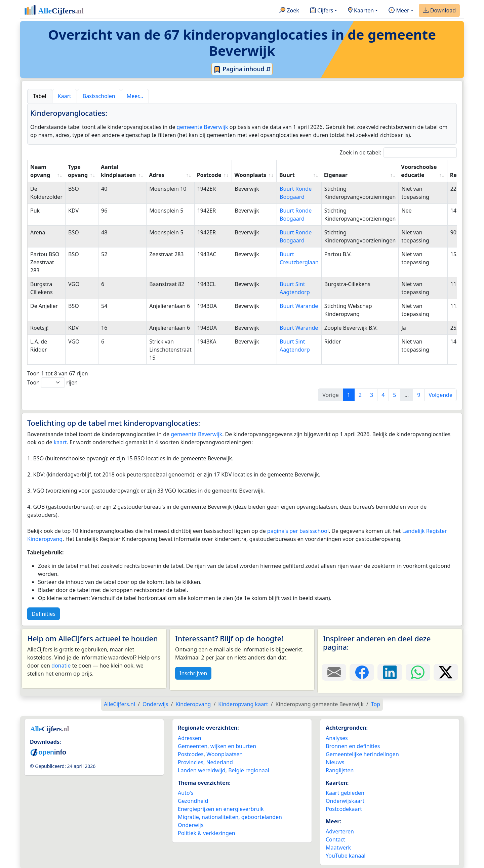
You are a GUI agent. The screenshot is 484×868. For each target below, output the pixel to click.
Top (376, 704)
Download (439, 11)
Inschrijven (193, 673)
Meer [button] (399, 11)
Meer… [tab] (135, 96)
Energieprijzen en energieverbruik (221, 809)
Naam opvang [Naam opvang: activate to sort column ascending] (40, 171)
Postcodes (191, 754)
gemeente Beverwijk (203, 127)
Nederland (219, 762)
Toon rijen (52, 383)
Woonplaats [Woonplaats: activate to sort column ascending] (251, 175)
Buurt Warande (299, 306)
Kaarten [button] (361, 11)
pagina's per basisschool (298, 531)
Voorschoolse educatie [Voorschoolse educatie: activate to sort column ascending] (419, 171)
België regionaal (249, 770)
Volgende (440, 395)
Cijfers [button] (321, 11)
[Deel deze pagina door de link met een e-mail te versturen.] (334, 672)
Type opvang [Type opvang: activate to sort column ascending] (78, 171)
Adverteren (340, 831)
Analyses (337, 738)
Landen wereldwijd (202, 770)
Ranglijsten (340, 770)
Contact (335, 839)
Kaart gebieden (345, 793)
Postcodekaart (344, 809)
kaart (60, 442)
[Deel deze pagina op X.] (446, 672)
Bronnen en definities (353, 746)
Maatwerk (338, 848)
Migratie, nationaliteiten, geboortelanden (230, 817)
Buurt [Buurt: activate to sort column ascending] (287, 175)
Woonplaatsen (225, 754)
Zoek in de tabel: (398, 153)
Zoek (289, 11)
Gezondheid (193, 801)
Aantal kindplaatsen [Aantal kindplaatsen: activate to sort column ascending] (118, 171)
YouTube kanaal (346, 856)
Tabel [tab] (40, 96)
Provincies (191, 762)
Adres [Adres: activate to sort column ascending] (157, 175)
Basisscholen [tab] (99, 96)
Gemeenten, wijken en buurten (217, 746)
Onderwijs (191, 825)
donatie (61, 666)
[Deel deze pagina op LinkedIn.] (390, 672)
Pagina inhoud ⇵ (242, 69)
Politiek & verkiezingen (207, 833)
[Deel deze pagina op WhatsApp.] (418, 672)
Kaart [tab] (65, 96)
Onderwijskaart (345, 801)
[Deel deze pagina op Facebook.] (362, 672)
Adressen (190, 738)
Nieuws (335, 762)
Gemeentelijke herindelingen (362, 754)
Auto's (186, 793)
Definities (44, 614)
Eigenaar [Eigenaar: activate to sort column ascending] (336, 175)
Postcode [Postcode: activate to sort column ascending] (209, 175)
